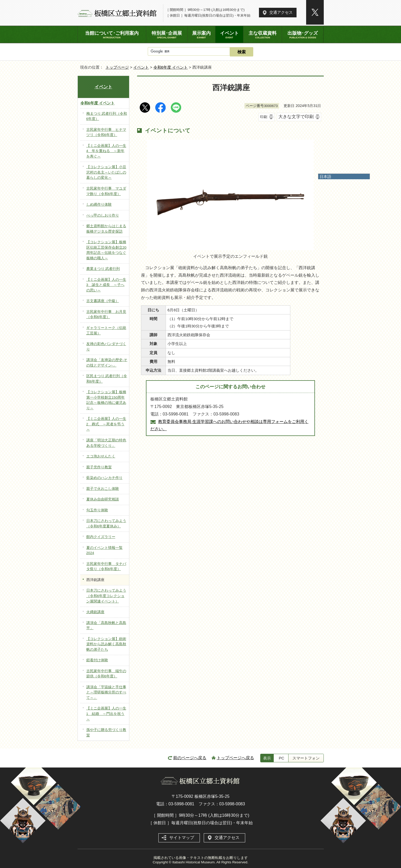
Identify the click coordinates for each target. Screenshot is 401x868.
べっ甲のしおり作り (103, 215)
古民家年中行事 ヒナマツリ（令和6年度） (106, 132)
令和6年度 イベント (171, 67)
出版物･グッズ (303, 35)
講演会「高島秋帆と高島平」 (106, 626)
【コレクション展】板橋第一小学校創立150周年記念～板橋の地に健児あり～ (106, 400)
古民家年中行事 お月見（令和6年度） (106, 314)
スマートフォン (306, 758)
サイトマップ (182, 838)
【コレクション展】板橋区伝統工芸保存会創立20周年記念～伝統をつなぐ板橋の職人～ (106, 250)
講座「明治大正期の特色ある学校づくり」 (106, 443)
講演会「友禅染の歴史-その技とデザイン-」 (107, 363)
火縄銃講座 (95, 612)
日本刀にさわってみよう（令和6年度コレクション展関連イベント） (106, 596)
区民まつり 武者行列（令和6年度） (107, 379)
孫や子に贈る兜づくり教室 (106, 733)
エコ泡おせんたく (101, 456)
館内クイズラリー (101, 537)
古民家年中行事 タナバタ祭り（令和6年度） (106, 566)
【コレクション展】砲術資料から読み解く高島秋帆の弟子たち (106, 644)
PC (281, 758)
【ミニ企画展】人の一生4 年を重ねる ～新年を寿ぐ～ (106, 151)
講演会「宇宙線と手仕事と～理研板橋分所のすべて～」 (106, 692)
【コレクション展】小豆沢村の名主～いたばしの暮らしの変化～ (106, 172)
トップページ (117, 67)
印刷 (264, 117)
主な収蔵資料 (263, 35)
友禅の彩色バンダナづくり (106, 347)
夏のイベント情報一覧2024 (104, 550)
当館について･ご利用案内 (112, 35)
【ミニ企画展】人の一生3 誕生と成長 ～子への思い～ (106, 285)
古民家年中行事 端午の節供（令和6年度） (106, 674)
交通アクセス (281, 12)
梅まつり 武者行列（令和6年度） (107, 116)
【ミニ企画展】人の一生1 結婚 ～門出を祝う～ (106, 714)
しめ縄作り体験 (99, 205)
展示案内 (202, 35)
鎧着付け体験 (97, 660)
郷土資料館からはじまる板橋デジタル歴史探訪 (106, 229)
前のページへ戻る (190, 758)
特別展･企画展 (167, 35)
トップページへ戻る (235, 758)
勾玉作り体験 (97, 510)
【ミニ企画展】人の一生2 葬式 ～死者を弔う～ (106, 424)
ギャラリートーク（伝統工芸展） (106, 331)
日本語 (325, 177)
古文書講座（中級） (103, 301)
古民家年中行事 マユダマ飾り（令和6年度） (106, 191)
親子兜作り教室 (99, 467)
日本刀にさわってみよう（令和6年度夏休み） (106, 523)
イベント (141, 67)
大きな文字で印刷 (296, 117)
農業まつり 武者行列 (103, 269)
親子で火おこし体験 (103, 489)
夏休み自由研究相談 (103, 499)
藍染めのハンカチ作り (104, 478)
